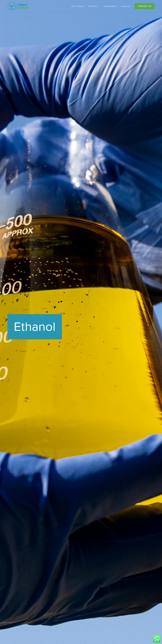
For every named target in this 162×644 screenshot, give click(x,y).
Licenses (126, 6)
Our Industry (77, 6)
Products (94, 6)
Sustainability (110, 6)
